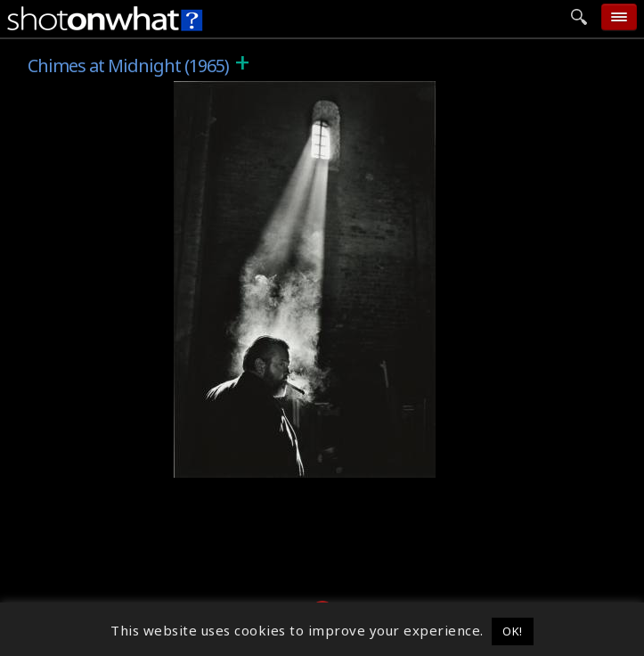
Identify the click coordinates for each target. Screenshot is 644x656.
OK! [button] (513, 631)
